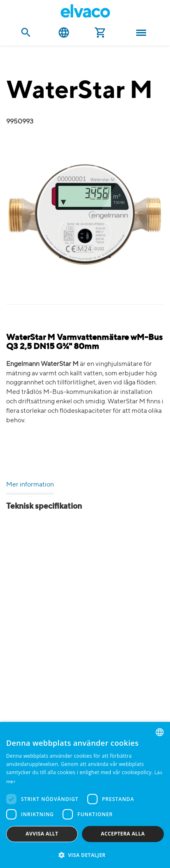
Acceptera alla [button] (123, 834)
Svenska (64, 33)
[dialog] (85, 795)
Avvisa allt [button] (42, 834)
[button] (85, 855)
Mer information (30, 485)
